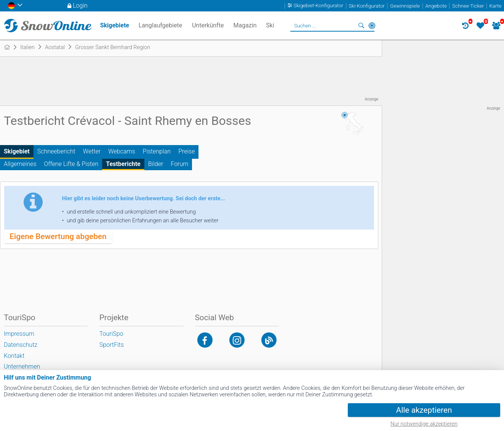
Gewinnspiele (405, 6)
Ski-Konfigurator (366, 6)
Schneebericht (56, 151)
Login (80, 6)
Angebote (436, 6)
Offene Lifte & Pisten (71, 164)
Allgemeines (20, 164)
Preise (186, 151)
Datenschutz (21, 345)
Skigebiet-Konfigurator (319, 6)
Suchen (361, 26)
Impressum (19, 334)
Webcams (122, 151)
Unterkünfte (208, 25)
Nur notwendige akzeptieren (424, 424)
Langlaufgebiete (160, 25)
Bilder (156, 164)
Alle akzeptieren (424, 410)
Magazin (245, 25)
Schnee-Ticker (468, 6)
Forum (179, 164)
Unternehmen (22, 366)
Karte (496, 6)
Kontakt (14, 356)
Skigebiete (115, 25)
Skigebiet (17, 151)
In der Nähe (372, 26)
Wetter (92, 151)
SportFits (112, 345)
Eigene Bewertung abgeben (58, 236)
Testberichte (123, 164)
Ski (270, 25)
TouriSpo (111, 334)
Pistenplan (157, 151)
